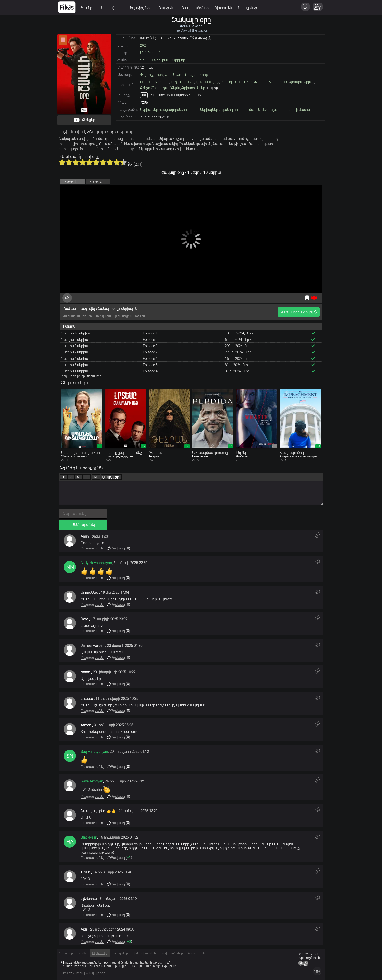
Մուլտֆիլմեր (141, 8)
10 (124, 162)
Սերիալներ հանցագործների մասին (169, 110)
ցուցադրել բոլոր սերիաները (82, 376)
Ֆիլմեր (88, 8)
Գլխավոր (66, 953)
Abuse (192, 953)
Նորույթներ (247, 8)
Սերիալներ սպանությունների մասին (230, 110)
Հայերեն (167, 8)
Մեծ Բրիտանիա (153, 53)
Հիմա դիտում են (144, 953)
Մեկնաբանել (83, 525)
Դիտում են (223, 8)
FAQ (204, 953)
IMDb (144, 38)
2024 (144, 45)
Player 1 (70, 181)
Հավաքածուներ (195, 8)
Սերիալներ (112, 8)
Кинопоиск (180, 38)
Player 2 (95, 181)
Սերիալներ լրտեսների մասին (286, 110)
